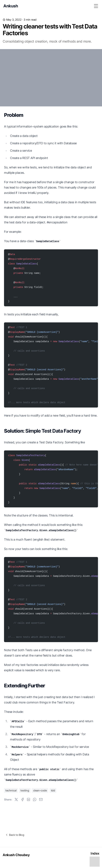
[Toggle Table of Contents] (95, 861)
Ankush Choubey (16, 855)
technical (11, 790)
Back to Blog (15, 835)
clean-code (40, 790)
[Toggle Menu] (96, 6)
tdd (53, 790)
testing (25, 790)
